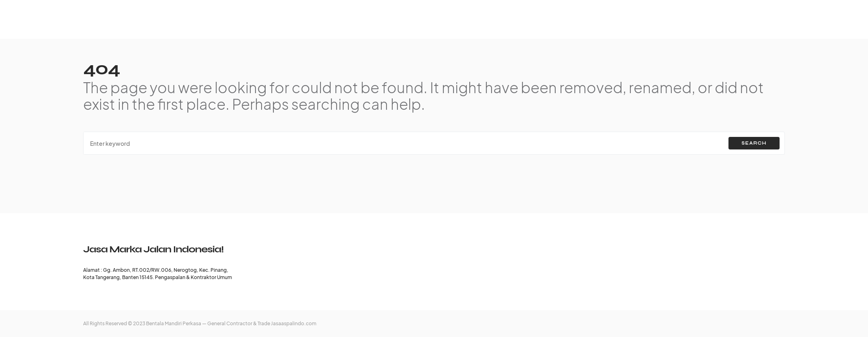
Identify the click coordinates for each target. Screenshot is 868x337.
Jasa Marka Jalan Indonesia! (153, 249)
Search (754, 143)
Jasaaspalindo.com (294, 323)
